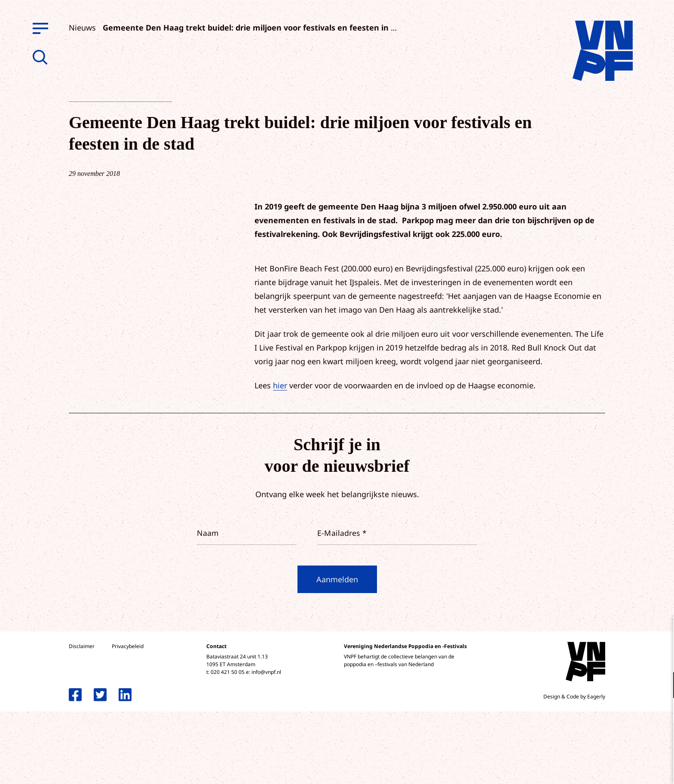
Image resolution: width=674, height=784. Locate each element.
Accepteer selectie (601, 768)
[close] (661, 632)
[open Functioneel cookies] (660, 686)
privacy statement (632, 657)
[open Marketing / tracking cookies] (660, 712)
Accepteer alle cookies (601, 743)
